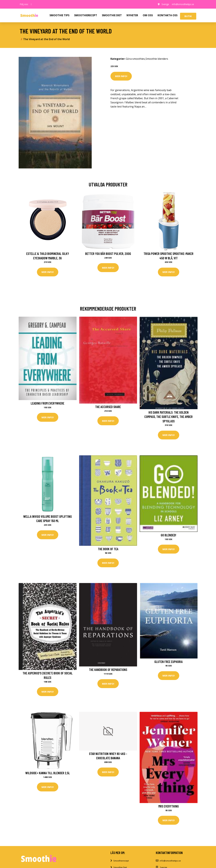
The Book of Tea (108, 549)
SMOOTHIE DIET (112, 15)
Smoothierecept (121, 861)
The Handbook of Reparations (108, 670)
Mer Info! (121, 76)
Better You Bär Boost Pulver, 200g (108, 254)
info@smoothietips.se (183, 4)
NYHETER (132, 15)
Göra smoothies (135, 59)
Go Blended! (168, 535)
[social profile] (31, 4)
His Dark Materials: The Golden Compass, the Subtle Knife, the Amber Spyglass (168, 417)
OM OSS (148, 15)
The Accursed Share (108, 407)
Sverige (165, 4)
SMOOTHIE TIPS (59, 15)
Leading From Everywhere (48, 403)
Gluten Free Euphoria (168, 662)
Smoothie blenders (157, 59)
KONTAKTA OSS (168, 15)
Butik (188, 16)
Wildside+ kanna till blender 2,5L (48, 773)
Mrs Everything (169, 807)
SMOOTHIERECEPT (86, 15)
